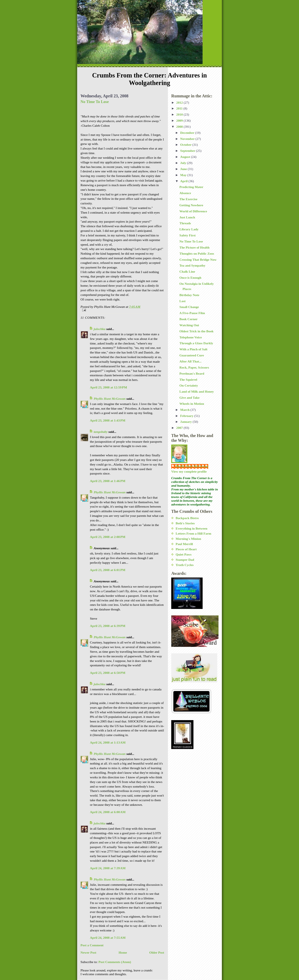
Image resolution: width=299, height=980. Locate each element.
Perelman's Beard (192, 373)
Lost (182, 301)
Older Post (157, 952)
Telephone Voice (191, 337)
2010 (180, 114)
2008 (180, 127)
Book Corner (188, 319)
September (188, 151)
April (184, 181)
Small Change (189, 307)
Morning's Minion (188, 539)
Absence (185, 193)
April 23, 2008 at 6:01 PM (108, 570)
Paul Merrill (184, 544)
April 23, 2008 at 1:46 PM (108, 481)
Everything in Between (192, 528)
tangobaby (101, 432)
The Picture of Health (194, 247)
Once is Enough (190, 278)
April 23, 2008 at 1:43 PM (108, 420)
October (186, 145)
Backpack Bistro (187, 518)
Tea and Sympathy (192, 265)
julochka (100, 329)
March (185, 410)
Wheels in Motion (192, 404)
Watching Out (189, 325)
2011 (180, 108)
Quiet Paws (184, 554)
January (186, 422)
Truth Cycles (185, 565)
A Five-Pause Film (192, 313)
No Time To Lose (95, 102)
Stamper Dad (185, 560)
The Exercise (188, 199)
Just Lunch (187, 217)
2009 (180, 121)
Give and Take (189, 398)
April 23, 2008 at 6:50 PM (108, 673)
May (184, 175)
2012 (180, 103)
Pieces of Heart (186, 549)
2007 (180, 428)
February (187, 416)
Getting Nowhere (191, 205)
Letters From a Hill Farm (193, 533)
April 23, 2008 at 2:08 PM (108, 537)
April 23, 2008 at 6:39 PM (108, 626)
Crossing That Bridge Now (198, 260)
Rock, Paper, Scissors (194, 367)
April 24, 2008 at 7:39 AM (108, 868)
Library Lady (189, 229)
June (184, 169)
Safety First (188, 235)
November (188, 139)
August (186, 157)
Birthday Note (189, 295)
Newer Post (88, 952)
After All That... (190, 361)
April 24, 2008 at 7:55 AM (108, 938)
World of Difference (193, 211)
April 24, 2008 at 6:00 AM (108, 812)
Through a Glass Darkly (196, 343)
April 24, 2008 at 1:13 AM (108, 742)
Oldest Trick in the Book (196, 331)
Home (123, 952)
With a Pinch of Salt (193, 349)
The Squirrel (188, 380)
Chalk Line (187, 271)
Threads (185, 223)
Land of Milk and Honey (197, 391)
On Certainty (189, 385)
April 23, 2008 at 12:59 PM (108, 387)
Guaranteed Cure (192, 355)
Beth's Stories (185, 523)
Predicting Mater (191, 187)
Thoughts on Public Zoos (197, 253)
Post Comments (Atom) (115, 962)
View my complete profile (189, 471)
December (188, 133)
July (184, 163)
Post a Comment (92, 945)
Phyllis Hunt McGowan (110, 399)
